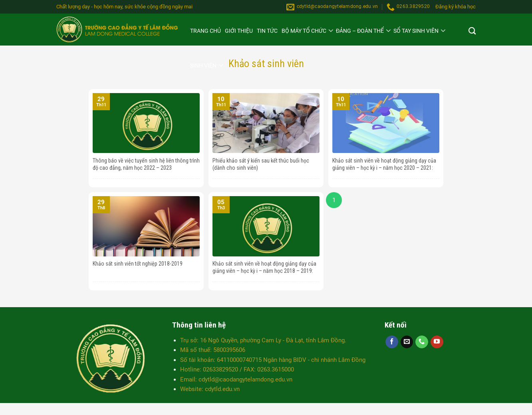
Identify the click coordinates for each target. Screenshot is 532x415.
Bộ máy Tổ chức (304, 31)
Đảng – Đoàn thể (360, 31)
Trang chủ (205, 31)
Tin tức (267, 31)
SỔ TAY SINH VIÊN (416, 31)
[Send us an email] (407, 342)
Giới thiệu (239, 31)
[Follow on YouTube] (437, 342)
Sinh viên (203, 66)
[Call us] (422, 342)
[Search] (472, 32)
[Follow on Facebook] (392, 342)
